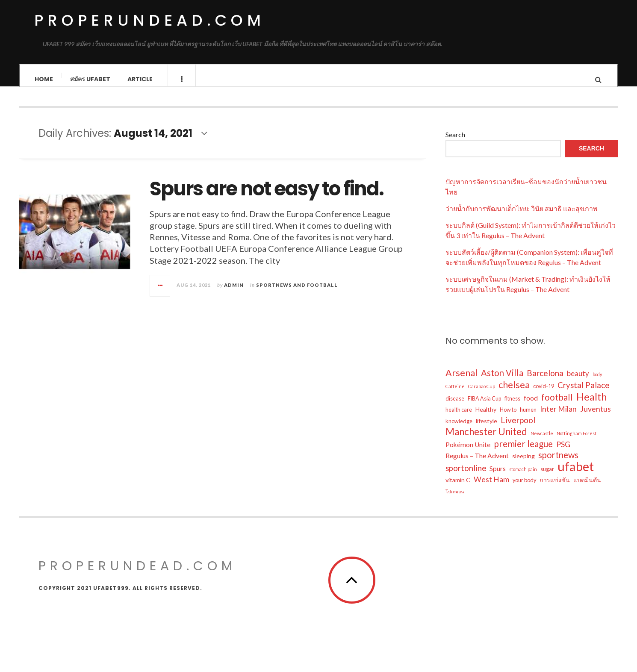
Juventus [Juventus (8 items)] (596, 416)
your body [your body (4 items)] (524, 488)
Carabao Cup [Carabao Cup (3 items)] (482, 393)
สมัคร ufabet (90, 79)
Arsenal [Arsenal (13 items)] (462, 380)
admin (234, 292)
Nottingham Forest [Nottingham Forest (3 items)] (577, 441)
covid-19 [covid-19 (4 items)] (544, 393)
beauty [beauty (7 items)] (578, 381)
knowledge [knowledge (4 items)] (459, 429)
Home (44, 79)
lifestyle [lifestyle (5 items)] (487, 428)
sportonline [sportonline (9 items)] (466, 475)
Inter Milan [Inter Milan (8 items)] (558, 416)
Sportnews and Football (297, 292)
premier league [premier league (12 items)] (523, 451)
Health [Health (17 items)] (591, 404)
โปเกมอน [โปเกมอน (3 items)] (455, 499)
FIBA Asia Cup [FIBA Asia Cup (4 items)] (484, 406)
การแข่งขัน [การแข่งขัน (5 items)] (555, 487)
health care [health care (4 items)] (459, 417)
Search (455, 142)
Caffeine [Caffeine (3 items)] (455, 393)
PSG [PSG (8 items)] (563, 452)
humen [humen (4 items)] (528, 417)
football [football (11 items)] (557, 404)
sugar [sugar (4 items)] (547, 476)
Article (140, 79)
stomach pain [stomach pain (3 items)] (523, 476)
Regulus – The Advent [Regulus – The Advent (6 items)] (477, 463)
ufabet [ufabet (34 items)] (576, 474)
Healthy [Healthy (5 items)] (486, 417)
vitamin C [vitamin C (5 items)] (458, 487)
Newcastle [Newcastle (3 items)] (542, 441)
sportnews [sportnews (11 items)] (558, 462)
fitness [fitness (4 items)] (512, 406)
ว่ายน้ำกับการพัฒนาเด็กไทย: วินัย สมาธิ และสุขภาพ (522, 216)
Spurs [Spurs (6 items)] (498, 476)
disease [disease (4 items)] (455, 406)
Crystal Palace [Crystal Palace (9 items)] (583, 392)
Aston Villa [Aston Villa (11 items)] (502, 380)
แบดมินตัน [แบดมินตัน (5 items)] (587, 487)
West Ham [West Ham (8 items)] (491, 487)
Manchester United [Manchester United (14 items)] (486, 439)
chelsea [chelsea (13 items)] (514, 392)
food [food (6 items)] (531, 405)
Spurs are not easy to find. (267, 196)
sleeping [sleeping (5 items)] (523, 463)
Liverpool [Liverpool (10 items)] (518, 427)
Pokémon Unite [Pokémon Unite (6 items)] (468, 452)
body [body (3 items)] (597, 382)
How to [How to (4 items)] (508, 417)
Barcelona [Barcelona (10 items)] (545, 380)
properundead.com (150, 20)
